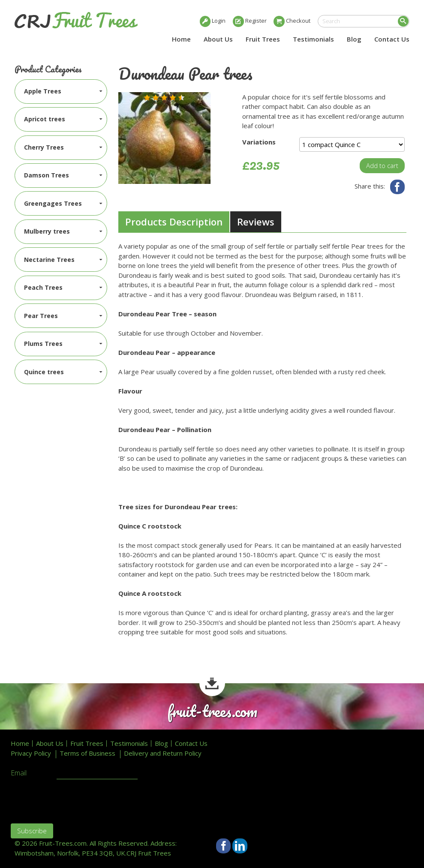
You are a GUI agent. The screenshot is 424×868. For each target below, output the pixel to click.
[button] (147, 98)
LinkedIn (240, 846)
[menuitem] (61, 92)
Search (403, 21)
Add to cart (382, 165)
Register (256, 21)
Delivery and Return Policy (163, 753)
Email (19, 773)
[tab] (174, 222)
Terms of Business (87, 753)
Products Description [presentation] (174, 222)
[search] (364, 21)
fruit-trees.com (212, 711)
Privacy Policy (31, 753)
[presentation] (76, 800)
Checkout (298, 21)
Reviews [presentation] (256, 222)
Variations (259, 142)
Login (219, 21)
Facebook (398, 187)
